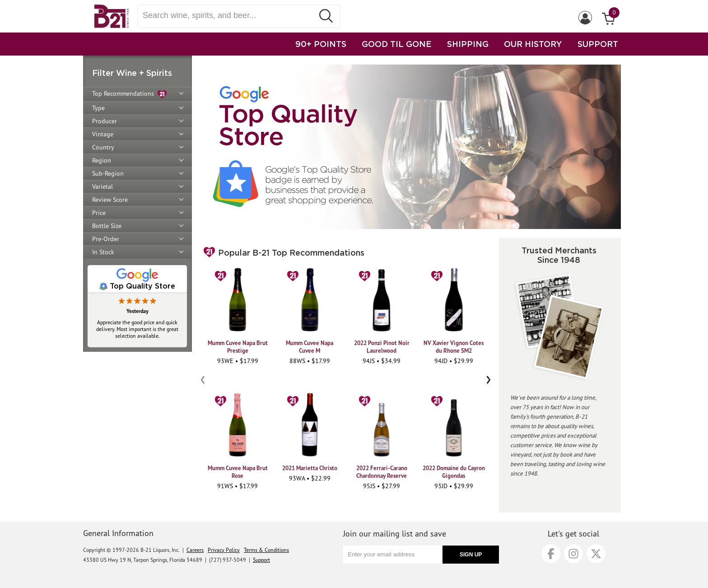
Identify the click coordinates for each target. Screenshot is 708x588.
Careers (195, 550)
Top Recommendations (129, 94)
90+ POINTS (321, 44)
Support (261, 560)
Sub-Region (108, 173)
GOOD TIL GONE (397, 44)
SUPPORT (598, 44)
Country (103, 147)
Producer (105, 121)
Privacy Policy (224, 550)
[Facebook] (551, 554)
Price (99, 213)
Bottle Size (107, 226)
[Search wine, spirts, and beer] (228, 16)
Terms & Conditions (266, 550)
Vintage (103, 134)
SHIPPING (468, 44)
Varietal (102, 187)
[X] (596, 554)
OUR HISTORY (533, 44)
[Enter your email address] (393, 555)
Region (102, 160)
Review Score (110, 200)
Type (98, 108)
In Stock (103, 252)
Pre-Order (106, 239)
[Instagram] (573, 554)
